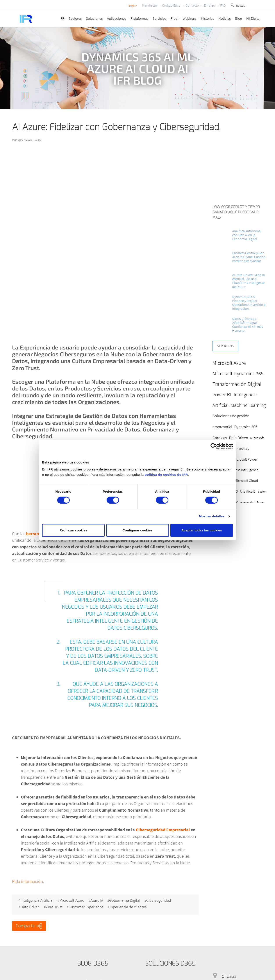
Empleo (210, 5)
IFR (62, 18)
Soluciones (94, 18)
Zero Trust (54, 907)
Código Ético (171, 5)
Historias (207, 18)
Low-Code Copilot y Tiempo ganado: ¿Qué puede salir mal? (236, 212)
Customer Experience (86, 907)
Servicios (159, 18)
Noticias (225, 18)
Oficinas (229, 976)
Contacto (192, 5)
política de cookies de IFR (166, 475)
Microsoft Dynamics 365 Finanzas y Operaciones (238, 449)
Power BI (222, 395)
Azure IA (97, 900)
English (133, 6)
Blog (238, 18)
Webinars (190, 18)
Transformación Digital (237, 384)
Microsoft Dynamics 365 (238, 373)
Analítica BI (248, 491)
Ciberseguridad (159, 900)
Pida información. (28, 881)
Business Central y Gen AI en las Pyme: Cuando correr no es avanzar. (249, 257)
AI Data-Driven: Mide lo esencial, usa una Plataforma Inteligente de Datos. (249, 281)
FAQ (223, 5)
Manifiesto (150, 5)
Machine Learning (248, 405)
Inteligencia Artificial (37, 900)
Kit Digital (253, 18)
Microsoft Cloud (246, 481)
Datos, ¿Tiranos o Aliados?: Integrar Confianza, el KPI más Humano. (248, 324)
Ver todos (225, 346)
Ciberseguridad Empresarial (163, 830)
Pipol (174, 18)
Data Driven (30, 907)
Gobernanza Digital (125, 900)
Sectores (75, 18)
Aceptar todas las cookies (202, 530)
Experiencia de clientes (128, 907)
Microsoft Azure (72, 900)
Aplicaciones (117, 18)
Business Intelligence (243, 470)
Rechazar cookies (73, 530)
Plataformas (139, 18)
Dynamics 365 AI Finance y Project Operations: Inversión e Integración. (249, 303)
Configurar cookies (138, 530)
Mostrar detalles (212, 516)
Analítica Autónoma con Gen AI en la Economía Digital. (246, 235)
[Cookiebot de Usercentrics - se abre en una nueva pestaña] (214, 446)
